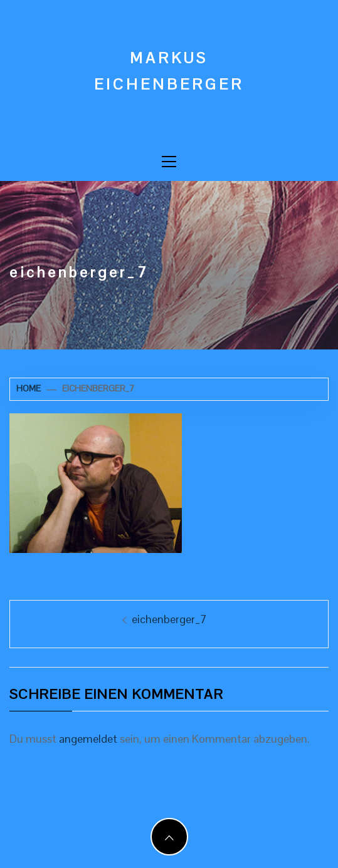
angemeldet (88, 739)
